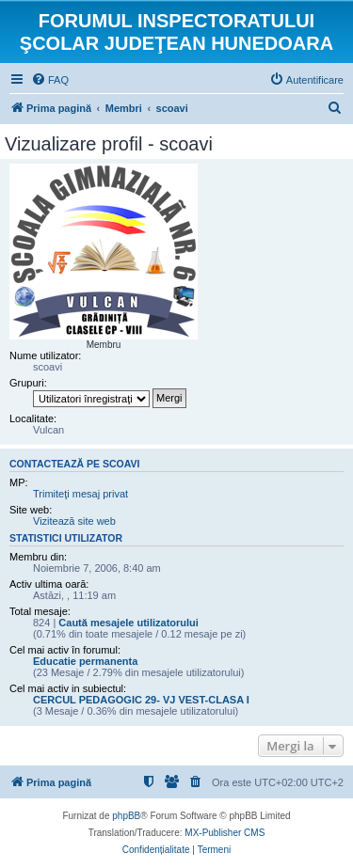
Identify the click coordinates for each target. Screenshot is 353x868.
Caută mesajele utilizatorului (128, 623)
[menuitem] (50, 80)
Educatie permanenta (85, 661)
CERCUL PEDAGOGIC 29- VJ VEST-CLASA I (141, 700)
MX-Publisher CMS (225, 833)
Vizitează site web (74, 521)
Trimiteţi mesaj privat (80, 494)
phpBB (126, 816)
